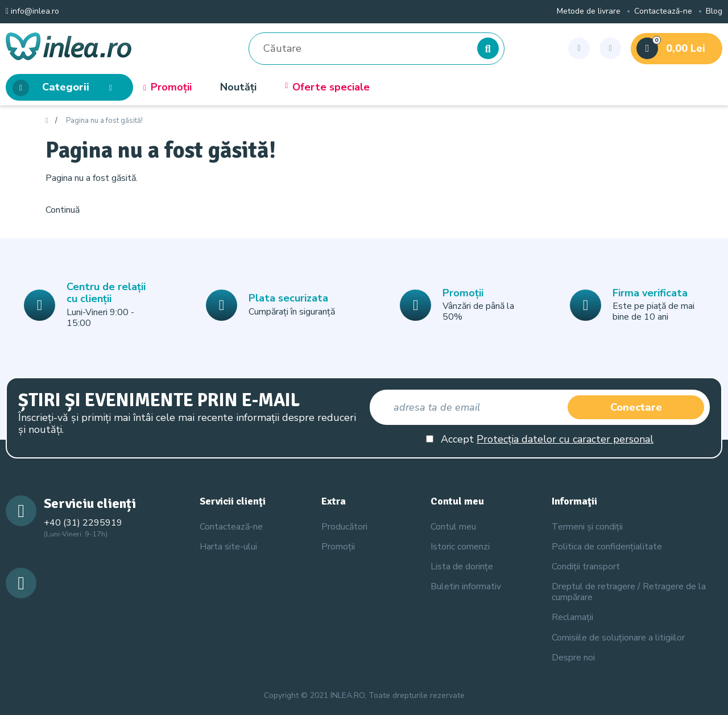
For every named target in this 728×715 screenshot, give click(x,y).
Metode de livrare (589, 12)
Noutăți (238, 88)
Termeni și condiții (587, 527)
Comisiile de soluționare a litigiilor (618, 638)
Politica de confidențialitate (607, 547)
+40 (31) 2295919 (83, 523)
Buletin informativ (466, 586)
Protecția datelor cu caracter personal (565, 439)
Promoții (167, 88)
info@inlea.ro (32, 12)
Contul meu (453, 527)
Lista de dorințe (462, 567)
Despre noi (573, 658)
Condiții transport (586, 567)
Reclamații (572, 617)
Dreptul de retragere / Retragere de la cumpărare (629, 592)
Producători (344, 527)
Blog (714, 12)
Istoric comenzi (460, 547)
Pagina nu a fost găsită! (104, 121)
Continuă (63, 210)
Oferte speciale (327, 88)
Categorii (66, 88)
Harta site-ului (228, 547)
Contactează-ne (663, 12)
